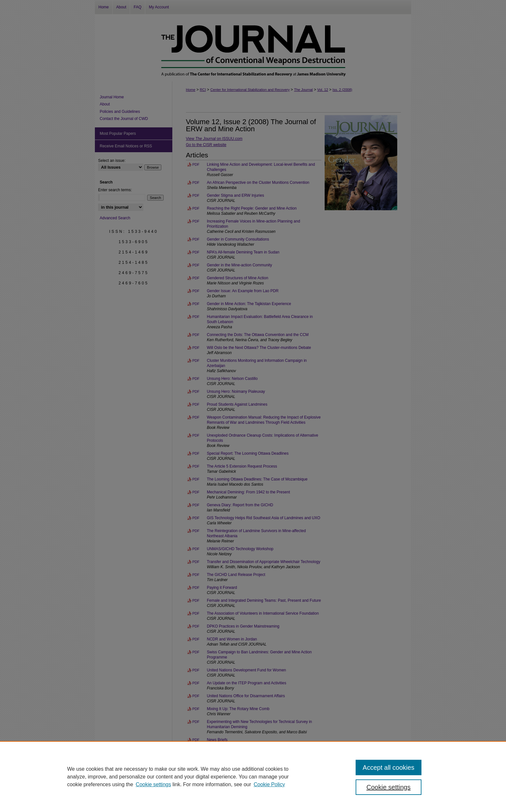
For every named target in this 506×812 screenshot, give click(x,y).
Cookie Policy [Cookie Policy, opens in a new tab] (269, 784)
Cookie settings (153, 784)
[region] (253, 777)
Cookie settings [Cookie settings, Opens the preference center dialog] (389, 787)
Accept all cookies (389, 767)
